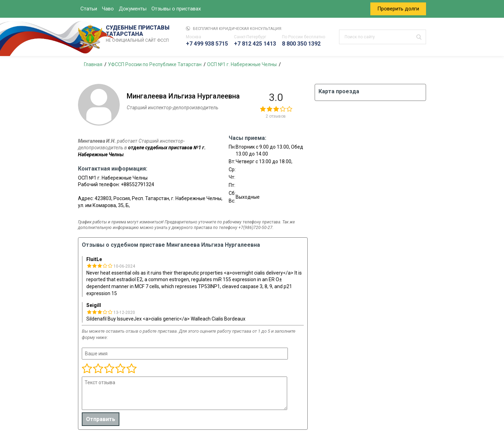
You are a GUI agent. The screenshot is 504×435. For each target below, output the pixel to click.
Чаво (108, 9)
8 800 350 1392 (301, 44)
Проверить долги (398, 9)
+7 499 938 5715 (207, 44)
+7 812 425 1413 (255, 44)
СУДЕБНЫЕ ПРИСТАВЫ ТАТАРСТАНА (139, 34)
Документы (133, 9)
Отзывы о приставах (176, 9)
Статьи (89, 9)
